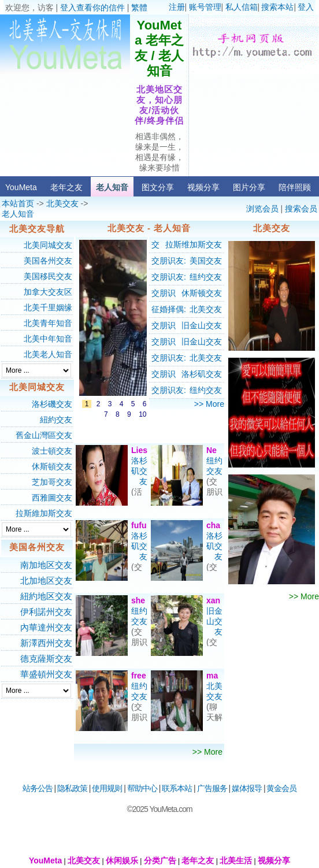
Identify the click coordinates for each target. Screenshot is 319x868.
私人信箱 (242, 7)
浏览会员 (262, 209)
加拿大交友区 (48, 292)
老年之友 (66, 187)
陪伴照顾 (295, 187)
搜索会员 (301, 209)
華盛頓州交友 (46, 674)
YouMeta (21, 187)
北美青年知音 (48, 323)
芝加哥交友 (52, 482)
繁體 (139, 8)
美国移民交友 (48, 276)
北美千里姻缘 (48, 307)
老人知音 (112, 187)
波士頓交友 (52, 451)
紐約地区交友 (46, 596)
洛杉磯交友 (52, 404)
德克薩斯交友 (46, 659)
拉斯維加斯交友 (44, 513)
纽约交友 (206, 277)
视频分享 (203, 187)
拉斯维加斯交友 (194, 244)
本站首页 (18, 203)
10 (142, 414)
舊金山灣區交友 (44, 435)
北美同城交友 (48, 245)
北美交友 (62, 203)
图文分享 (158, 187)
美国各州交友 (48, 261)
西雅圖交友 (52, 498)
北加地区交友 (46, 580)
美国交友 (206, 261)
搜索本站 (277, 7)
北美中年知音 (48, 339)
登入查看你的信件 (92, 8)
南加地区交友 (46, 565)
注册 (177, 7)
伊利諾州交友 (46, 612)
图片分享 (249, 187)
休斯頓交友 (52, 466)
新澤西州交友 (46, 643)
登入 (306, 7)
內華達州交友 (46, 627)
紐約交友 (56, 420)
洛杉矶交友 (202, 374)
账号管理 (205, 7)
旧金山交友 (202, 325)
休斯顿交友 (202, 293)
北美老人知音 (48, 354)
